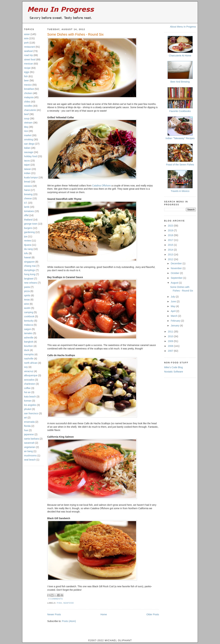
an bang (28, 451)
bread (27, 182)
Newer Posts (54, 614)
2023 (171, 226)
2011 (171, 332)
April (173, 311)
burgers (28, 228)
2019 (171, 230)
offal (26, 215)
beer (26, 80)
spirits (27, 295)
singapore (29, 262)
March (174, 316)
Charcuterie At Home (180, 56)
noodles (28, 106)
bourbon (28, 346)
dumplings (30, 270)
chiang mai (30, 266)
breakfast (29, 89)
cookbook (29, 316)
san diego (29, 144)
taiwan (27, 169)
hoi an (27, 392)
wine (27, 304)
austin (27, 308)
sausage (29, 152)
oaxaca (28, 186)
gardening (29, 232)
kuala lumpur (31, 177)
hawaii (27, 257)
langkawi (29, 279)
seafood (28, 51)
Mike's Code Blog (174, 367)
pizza (27, 291)
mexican (29, 64)
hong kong (30, 274)
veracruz (29, 371)
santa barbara (31, 439)
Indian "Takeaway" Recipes (180, 138)
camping (29, 312)
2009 (171, 341)
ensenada (29, 422)
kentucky (29, 321)
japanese (29, 434)
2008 (171, 346)
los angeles (30, 405)
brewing (28, 194)
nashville (29, 359)
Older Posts (153, 614)
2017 (171, 240)
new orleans (31, 283)
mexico (28, 85)
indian (27, 173)
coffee (27, 388)
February (176, 321)
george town (31, 224)
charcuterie (30, 110)
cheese (28, 198)
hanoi (27, 190)
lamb (27, 207)
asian (27, 34)
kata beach (30, 397)
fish (26, 76)
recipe (27, 68)
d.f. (26, 203)
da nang (28, 249)
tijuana (28, 245)
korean (28, 401)
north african (31, 363)
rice (26, 131)
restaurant (29, 47)
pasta (27, 287)
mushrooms (30, 456)
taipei (27, 165)
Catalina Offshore (101, 186)
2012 (171, 259)
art (25, 418)
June (174, 301)
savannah (29, 443)
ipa (26, 236)
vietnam (28, 123)
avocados (29, 380)
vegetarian (30, 447)
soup (27, 118)
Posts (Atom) (69, 621)
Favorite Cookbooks (180, 111)
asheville (29, 338)
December (177, 263)
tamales (28, 333)
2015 (171, 245)
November (177, 268)
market (28, 135)
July (173, 297)
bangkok (29, 342)
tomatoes (29, 211)
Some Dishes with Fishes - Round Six (75, 34)
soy (26, 367)
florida (27, 426)
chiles (27, 102)
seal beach (30, 460)
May (173, 306)
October (175, 273)
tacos (27, 161)
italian (27, 148)
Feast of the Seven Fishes (180, 165)
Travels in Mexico (180, 191)
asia (26, 38)
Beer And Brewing (180, 82)
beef (26, 114)
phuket (28, 409)
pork (26, 43)
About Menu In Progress (183, 27)
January (175, 326)
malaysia (29, 97)
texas (27, 300)
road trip (28, 55)
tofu (26, 253)
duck (27, 350)
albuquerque (31, 375)
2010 (171, 336)
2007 (171, 351)
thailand (28, 220)
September (177, 278)
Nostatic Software (174, 372)
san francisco (31, 413)
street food (30, 59)
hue (26, 430)
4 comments (56, 599)
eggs (27, 72)
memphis (29, 354)
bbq (26, 127)
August (175, 283)
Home (104, 614)
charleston (30, 384)
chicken (28, 93)
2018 (171, 235)
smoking (29, 139)
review (27, 241)
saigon (28, 329)
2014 (171, 250)
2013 (171, 255)
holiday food (31, 156)
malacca (29, 325)
